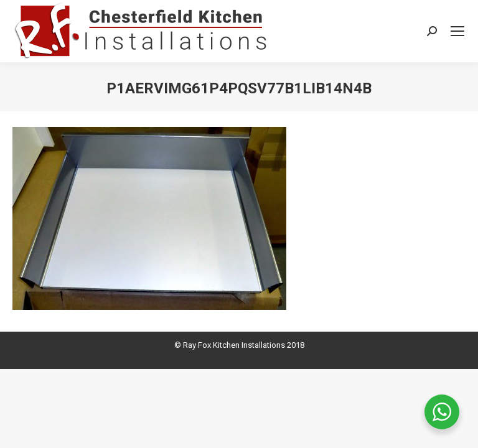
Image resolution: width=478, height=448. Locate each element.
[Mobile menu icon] (457, 31)
